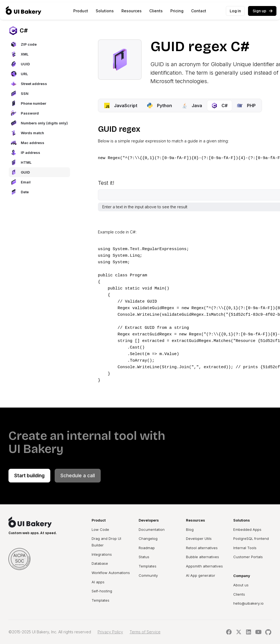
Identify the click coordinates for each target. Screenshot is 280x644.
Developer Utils (199, 538)
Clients (156, 11)
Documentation (152, 529)
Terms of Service (145, 632)
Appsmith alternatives (204, 566)
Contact (199, 11)
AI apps (98, 582)
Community (148, 575)
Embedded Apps (247, 529)
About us (241, 585)
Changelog (148, 538)
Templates (100, 600)
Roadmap (147, 548)
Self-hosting (102, 591)
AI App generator (201, 575)
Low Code (100, 529)
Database (100, 563)
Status (144, 557)
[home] (24, 11)
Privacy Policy (110, 632)
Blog (190, 529)
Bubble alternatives (202, 557)
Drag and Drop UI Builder (106, 542)
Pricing (177, 11)
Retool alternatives (202, 548)
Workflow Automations (111, 573)
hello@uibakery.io (248, 603)
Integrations (102, 554)
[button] (81, 11)
